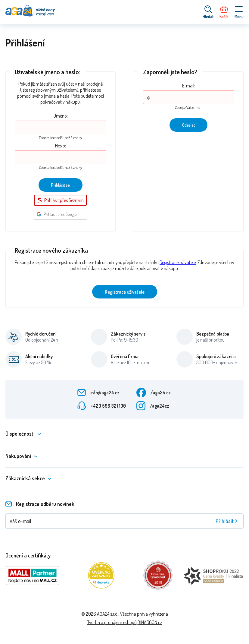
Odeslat (188, 125)
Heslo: (61, 146)
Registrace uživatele (178, 262)
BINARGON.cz (150, 622)
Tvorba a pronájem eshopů (112, 622)
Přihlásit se (61, 185)
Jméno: (61, 116)
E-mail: (189, 86)
